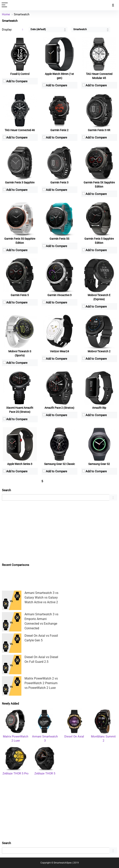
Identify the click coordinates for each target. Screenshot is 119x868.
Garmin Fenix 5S (59, 239)
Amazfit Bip (99, 408)
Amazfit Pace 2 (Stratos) (59, 408)
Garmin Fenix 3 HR (99, 130)
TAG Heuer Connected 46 (20, 130)
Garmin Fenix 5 (20, 295)
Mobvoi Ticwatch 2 (99, 351)
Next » (61, 481)
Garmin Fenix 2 (59, 130)
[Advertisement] (59, 532)
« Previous (9, 481)
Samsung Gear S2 (99, 464)
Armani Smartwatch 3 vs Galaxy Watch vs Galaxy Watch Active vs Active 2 (41, 598)
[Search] (113, 5)
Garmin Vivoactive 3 (59, 295)
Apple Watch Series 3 (20, 464)
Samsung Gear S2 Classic (59, 464)
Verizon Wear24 (59, 351)
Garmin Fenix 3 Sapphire (20, 182)
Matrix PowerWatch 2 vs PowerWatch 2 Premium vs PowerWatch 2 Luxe (41, 683)
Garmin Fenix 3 (59, 182)
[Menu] (5, 5)
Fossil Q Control (20, 74)
